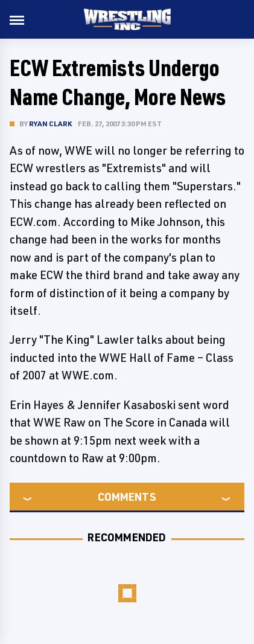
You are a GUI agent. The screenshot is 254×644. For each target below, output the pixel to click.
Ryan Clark (50, 124)
